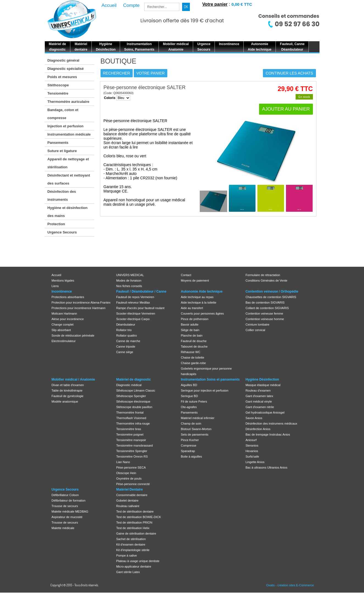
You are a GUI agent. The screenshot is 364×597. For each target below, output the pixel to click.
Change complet (63, 324)
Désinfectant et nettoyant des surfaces (69, 179)
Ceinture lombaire (258, 324)
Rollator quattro (127, 335)
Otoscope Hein (126, 473)
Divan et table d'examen (68, 385)
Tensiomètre (58, 93)
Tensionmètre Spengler (132, 451)
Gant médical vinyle (259, 401)
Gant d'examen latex (259, 396)
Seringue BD (189, 396)
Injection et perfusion (66, 126)
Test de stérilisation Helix (133, 528)
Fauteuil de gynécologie (68, 396)
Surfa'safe (252, 456)
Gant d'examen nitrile (260, 407)
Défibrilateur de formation (69, 500)
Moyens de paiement (195, 280)
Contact (186, 275)
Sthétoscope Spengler (131, 396)
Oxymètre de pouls (129, 478)
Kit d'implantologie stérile (133, 550)
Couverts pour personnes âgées (202, 313)
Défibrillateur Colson (65, 495)
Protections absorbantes (68, 297)
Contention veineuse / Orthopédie (272, 291)
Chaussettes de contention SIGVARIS (271, 297)
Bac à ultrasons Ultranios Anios (266, 467)
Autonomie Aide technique (202, 291)
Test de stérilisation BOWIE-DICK (139, 517)
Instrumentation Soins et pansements (210, 379)
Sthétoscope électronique (133, 401)
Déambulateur (126, 324)
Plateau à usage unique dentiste (138, 561)
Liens (55, 286)
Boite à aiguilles (191, 456)
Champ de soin (191, 423)
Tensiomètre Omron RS (132, 456)
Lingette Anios (255, 462)
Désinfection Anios (258, 429)
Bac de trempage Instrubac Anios (268, 434)
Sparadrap (188, 451)
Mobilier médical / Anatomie (73, 379)
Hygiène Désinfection (262, 379)
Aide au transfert (192, 308)
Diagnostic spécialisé (66, 69)
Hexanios (252, 451)
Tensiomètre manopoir (131, 440)
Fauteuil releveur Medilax (133, 302)
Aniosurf (251, 440)
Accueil (56, 275)
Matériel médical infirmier (198, 418)
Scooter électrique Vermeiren (136, 313)
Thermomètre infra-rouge (133, 423)
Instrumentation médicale (69, 134)
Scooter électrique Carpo (133, 319)
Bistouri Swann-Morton (196, 429)
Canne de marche (128, 341)
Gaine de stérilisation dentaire (136, 533)
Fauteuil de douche (194, 341)
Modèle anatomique (65, 401)
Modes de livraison (129, 280)
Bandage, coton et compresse (63, 114)
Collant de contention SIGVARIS (267, 308)
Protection (56, 224)
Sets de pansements (194, 434)
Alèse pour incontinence (68, 319)
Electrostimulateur (64, 341)
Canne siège (125, 352)
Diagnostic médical (129, 385)
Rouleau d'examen (258, 390)
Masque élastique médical (263, 385)
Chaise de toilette (192, 357)
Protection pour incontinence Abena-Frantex (81, 302)
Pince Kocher (190, 440)
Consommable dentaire (132, 495)
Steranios (252, 445)
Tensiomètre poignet (130, 434)
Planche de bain (192, 335)
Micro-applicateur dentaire (134, 566)
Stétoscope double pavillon (134, 407)
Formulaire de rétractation (263, 275)
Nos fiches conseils (129, 286)
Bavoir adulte (190, 324)
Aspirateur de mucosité (67, 517)
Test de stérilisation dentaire (135, 511)
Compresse (188, 445)
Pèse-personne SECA (131, 467)
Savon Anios (254, 418)
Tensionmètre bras (129, 429)
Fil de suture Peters (194, 401)
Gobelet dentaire (127, 500)
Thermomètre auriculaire (68, 102)
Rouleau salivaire (128, 506)
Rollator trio (124, 330)
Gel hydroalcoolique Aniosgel (265, 412)
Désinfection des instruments (62, 196)
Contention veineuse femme (264, 313)
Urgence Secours (62, 232)
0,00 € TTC (242, 4)
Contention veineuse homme (265, 319)
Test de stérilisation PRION (134, 522)
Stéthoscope (58, 85)
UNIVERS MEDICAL (130, 275)
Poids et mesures (62, 77)
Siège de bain (190, 330)
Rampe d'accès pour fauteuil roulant (140, 308)
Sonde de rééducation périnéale (73, 335)
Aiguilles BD (189, 385)
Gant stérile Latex (128, 572)
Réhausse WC (191, 352)
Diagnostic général (63, 60)
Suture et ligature (62, 151)
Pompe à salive (127, 555)
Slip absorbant (61, 330)
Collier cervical (255, 330)
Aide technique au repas (197, 297)
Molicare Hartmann (64, 313)
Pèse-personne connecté (133, 484)
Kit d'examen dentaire (131, 544)
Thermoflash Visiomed (131, 418)
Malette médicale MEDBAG (70, 511)
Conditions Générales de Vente (266, 280)
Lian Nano (123, 462)
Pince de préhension (194, 319)
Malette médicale (63, 528)
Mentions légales (63, 280)
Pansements (58, 143)
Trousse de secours (65, 506)
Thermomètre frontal (130, 412)
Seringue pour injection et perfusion (205, 390)
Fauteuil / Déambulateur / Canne (141, 291)
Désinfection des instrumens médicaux (271, 423)
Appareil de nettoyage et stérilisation (68, 163)
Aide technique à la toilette (198, 302)
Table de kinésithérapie (67, 390)
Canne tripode (126, 346)
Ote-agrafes (189, 407)
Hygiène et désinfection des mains (68, 212)
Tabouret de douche (194, 346)
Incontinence (62, 291)
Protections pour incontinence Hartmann (79, 308)
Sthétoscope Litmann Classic (136, 390)
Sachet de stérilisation (131, 539)
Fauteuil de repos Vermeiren (135, 297)
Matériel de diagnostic (134, 379)
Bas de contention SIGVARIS (265, 302)
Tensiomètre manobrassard (134, 445)
